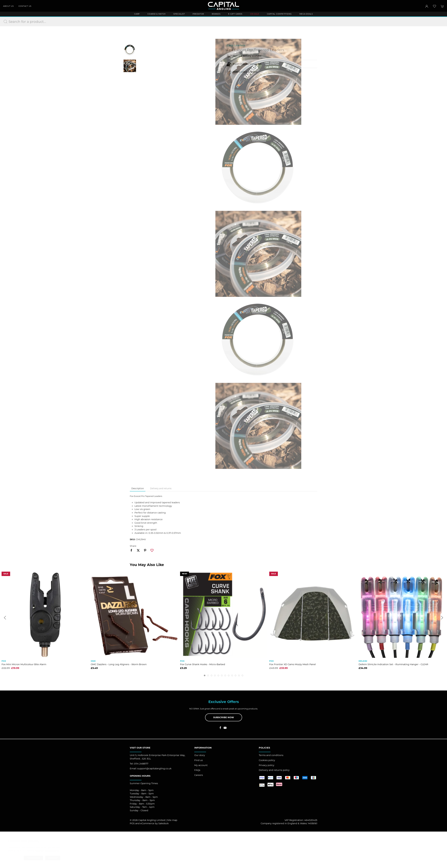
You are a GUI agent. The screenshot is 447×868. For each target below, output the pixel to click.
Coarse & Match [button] (156, 14)
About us (8, 6)
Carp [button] (137, 14)
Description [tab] (138, 488)
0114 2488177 (141, 764)
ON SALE (255, 14)
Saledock (164, 823)
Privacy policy (267, 765)
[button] (435, 6)
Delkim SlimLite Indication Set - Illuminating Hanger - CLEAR (393, 664)
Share (133, 546)
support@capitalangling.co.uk (154, 769)
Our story (200, 755)
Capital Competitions (279, 14)
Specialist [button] (179, 14)
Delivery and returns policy (274, 770)
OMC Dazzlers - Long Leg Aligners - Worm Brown (119, 664)
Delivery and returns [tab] (161, 488)
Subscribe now (224, 717)
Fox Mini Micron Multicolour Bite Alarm (24, 664)
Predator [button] (198, 14)
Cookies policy (267, 760)
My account (201, 765)
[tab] (205, 675)
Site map (172, 820)
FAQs (197, 770)
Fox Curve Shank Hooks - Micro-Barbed (203, 664)
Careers (199, 775)
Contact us (25, 6)
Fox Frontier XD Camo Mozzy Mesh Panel (293, 664)
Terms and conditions (271, 755)
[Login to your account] (427, 6)
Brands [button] (216, 14)
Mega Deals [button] (306, 14)
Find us (199, 760)
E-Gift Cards (235, 14)
